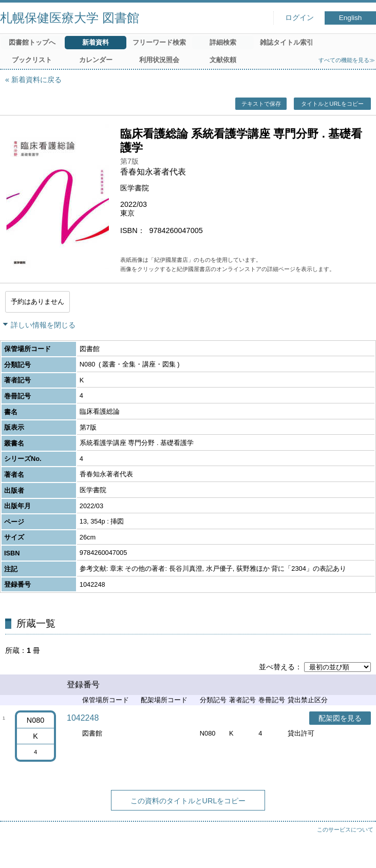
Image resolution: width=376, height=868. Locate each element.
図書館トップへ (32, 42)
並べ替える (277, 667)
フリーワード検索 (159, 42)
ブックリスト (32, 60)
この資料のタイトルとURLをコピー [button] (188, 801)
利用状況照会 (159, 60)
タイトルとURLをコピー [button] (332, 104)
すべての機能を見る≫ (347, 60)
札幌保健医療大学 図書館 (70, 18)
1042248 (83, 718)
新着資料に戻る (36, 80)
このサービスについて (345, 830)
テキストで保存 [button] (261, 104)
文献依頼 (223, 60)
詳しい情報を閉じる (43, 325)
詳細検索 (223, 42)
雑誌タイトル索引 (287, 42)
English (351, 18)
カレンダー (96, 60)
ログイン (299, 18)
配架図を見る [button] (340, 718)
